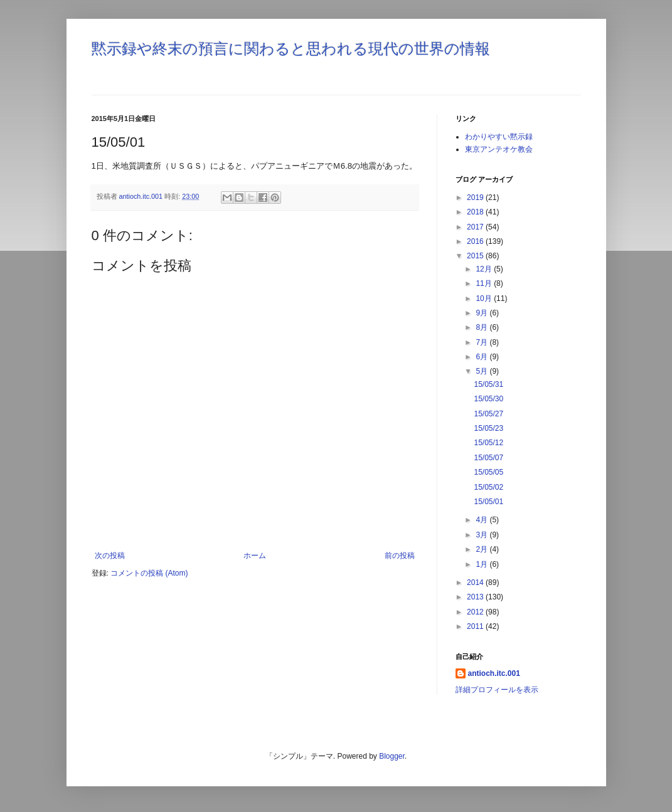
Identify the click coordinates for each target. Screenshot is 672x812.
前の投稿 (400, 556)
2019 (476, 198)
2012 (476, 612)
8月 (483, 327)
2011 (476, 626)
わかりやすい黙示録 (499, 137)
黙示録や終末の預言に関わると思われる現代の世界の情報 (291, 49)
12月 (485, 269)
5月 (483, 371)
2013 (476, 597)
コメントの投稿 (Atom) (149, 573)
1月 (483, 564)
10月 (485, 298)
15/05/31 (488, 384)
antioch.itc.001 (494, 673)
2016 (476, 241)
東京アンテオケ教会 (499, 149)
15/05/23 (488, 428)
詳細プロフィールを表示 (497, 690)
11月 (485, 283)
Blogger (392, 756)
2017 (476, 227)
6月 (483, 357)
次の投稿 (110, 556)
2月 (483, 549)
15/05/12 (488, 443)
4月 (483, 520)
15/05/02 (488, 487)
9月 (483, 313)
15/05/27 (488, 414)
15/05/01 (488, 502)
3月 (483, 535)
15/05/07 (488, 458)
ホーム (255, 556)
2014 (476, 583)
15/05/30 (488, 399)
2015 (476, 256)
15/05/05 (488, 472)
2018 (476, 212)
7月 (483, 342)
